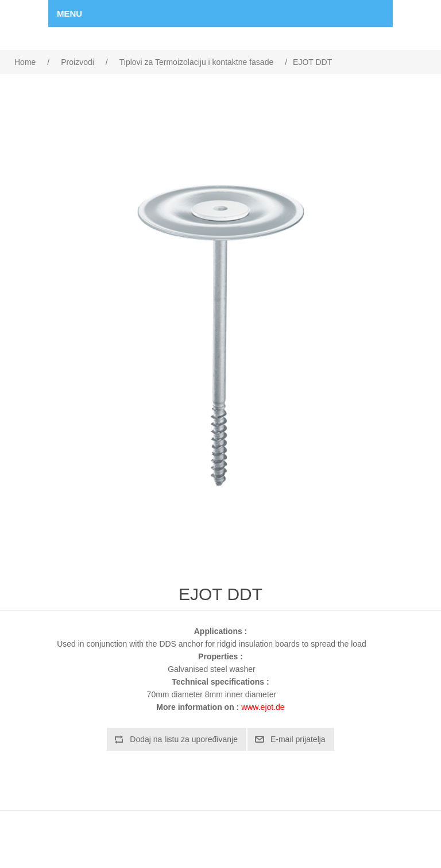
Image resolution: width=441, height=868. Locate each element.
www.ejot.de (263, 707)
